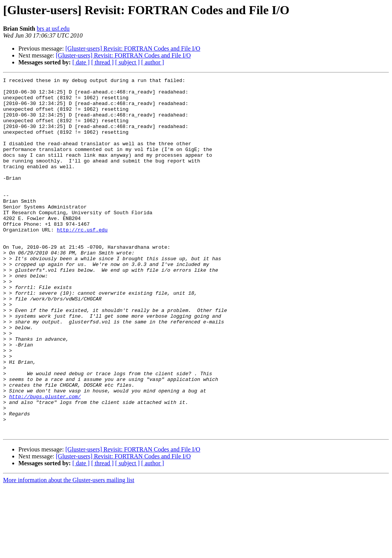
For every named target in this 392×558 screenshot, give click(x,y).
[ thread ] (102, 62)
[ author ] (153, 62)
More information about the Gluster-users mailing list (69, 551)
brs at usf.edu (53, 29)
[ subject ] (127, 62)
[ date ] (81, 62)
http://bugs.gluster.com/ (45, 461)
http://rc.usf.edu (82, 261)
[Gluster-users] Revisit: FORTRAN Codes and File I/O (133, 48)
